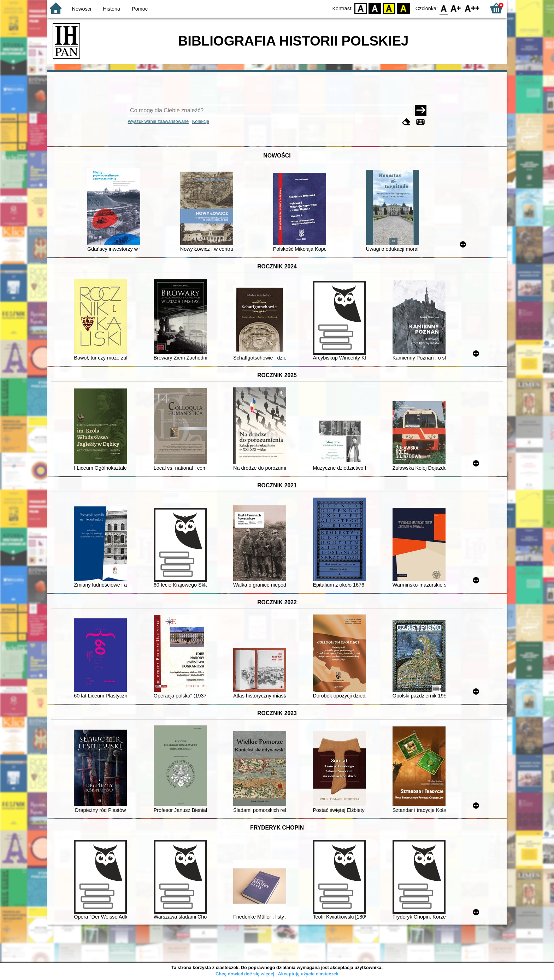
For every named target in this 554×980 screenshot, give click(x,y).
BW (375, 8)
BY (403, 8)
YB (389, 8)
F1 (456, 8)
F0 (444, 8)
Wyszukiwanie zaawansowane (158, 121)
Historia (111, 9)
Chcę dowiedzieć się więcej (245, 974)
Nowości (82, 9)
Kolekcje (201, 121)
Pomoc (140, 9)
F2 (472, 8)
